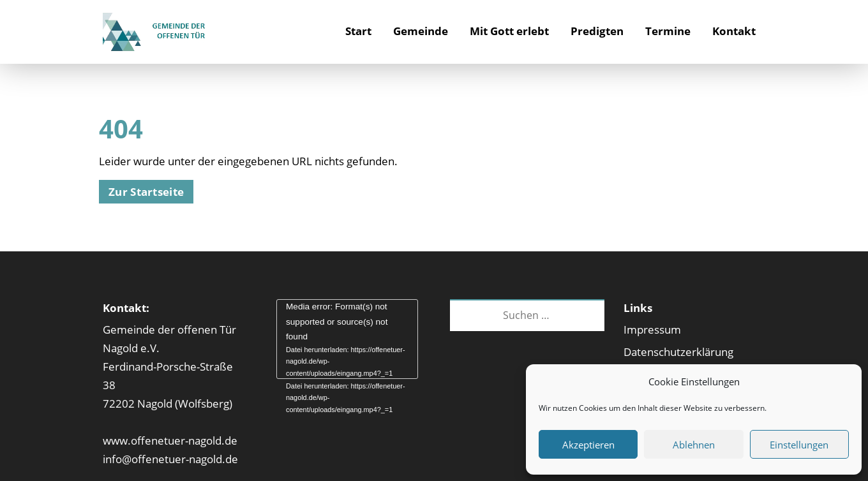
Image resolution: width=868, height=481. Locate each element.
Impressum (652, 329)
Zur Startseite (146, 192)
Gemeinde (421, 31)
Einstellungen (799, 445)
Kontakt (734, 31)
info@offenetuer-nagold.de (170, 459)
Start (358, 31)
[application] (347, 339)
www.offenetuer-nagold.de (170, 440)
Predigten (597, 31)
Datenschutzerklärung (678, 352)
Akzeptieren (588, 445)
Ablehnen (694, 445)
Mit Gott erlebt (509, 31)
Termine (668, 31)
